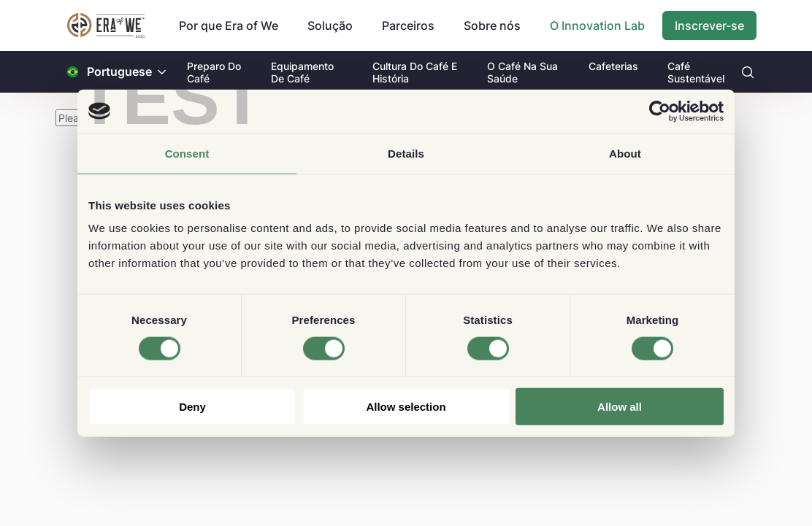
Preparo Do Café (214, 72)
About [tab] (625, 153)
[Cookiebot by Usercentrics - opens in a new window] (660, 111)
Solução (330, 26)
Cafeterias (613, 66)
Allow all (620, 407)
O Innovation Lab (597, 26)
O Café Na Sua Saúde (522, 72)
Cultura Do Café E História (415, 72)
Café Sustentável (696, 72)
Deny (192, 407)
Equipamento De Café (302, 72)
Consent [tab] (187, 153)
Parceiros (408, 26)
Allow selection (406, 407)
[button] (162, 72)
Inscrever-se (709, 26)
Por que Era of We (229, 26)
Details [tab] (406, 153)
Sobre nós (492, 26)
